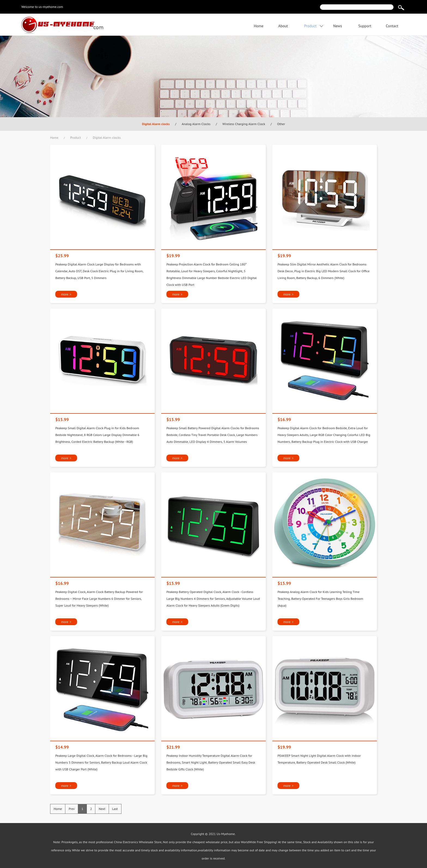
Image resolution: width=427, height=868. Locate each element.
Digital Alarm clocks (156, 124)
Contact (392, 26)
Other (281, 124)
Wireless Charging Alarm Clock (244, 124)
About (283, 26)
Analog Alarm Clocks (196, 124)
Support (365, 26)
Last (115, 809)
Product (310, 26)
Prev (72, 809)
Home (259, 26)
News (338, 26)
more (66, 294)
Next (102, 809)
